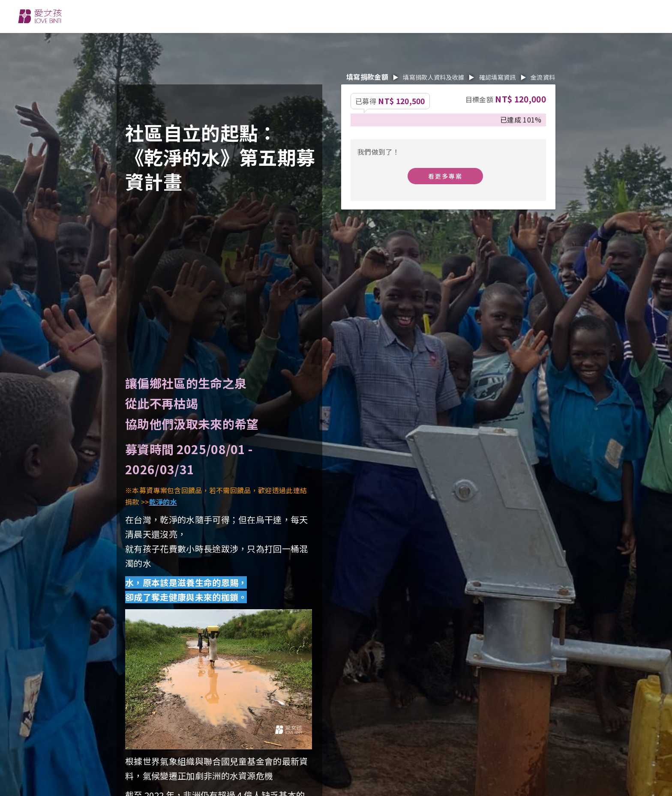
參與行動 (288, 15)
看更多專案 (445, 176)
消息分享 (345, 15)
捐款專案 (402, 15)
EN (532, 16)
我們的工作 (170, 15)
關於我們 (231, 15)
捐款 (631, 16)
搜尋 (580, 16)
